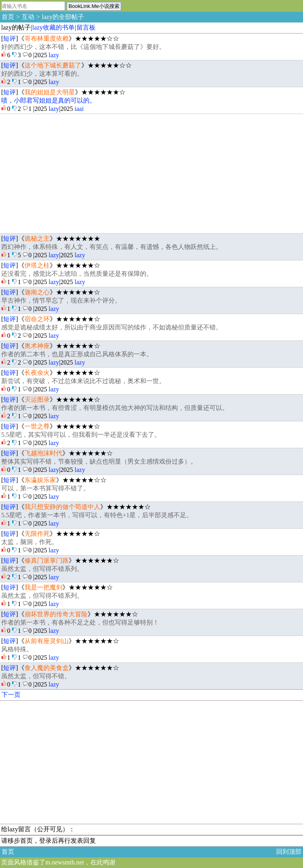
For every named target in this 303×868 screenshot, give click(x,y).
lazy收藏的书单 (53, 27)
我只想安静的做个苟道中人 (62, 507)
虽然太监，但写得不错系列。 (42, 569)
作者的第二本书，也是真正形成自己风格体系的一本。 (77, 354)
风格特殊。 (17, 649)
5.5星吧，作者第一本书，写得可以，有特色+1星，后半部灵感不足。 (97, 515)
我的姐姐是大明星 (50, 92)
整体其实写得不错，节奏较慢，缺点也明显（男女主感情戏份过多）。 (99, 461)
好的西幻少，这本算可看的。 (42, 74)
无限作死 (37, 534)
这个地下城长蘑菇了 (53, 65)
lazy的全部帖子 (63, 17)
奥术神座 (37, 346)
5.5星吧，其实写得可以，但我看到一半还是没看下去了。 (81, 435)
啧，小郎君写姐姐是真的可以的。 (49, 100)
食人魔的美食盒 (47, 668)
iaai (79, 109)
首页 (8, 17)
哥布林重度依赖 (47, 38)
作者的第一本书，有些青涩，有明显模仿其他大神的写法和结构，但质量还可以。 (115, 408)
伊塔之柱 (37, 265)
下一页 (11, 695)
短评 (9, 38)
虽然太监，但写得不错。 (36, 676)
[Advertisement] (151, 174)
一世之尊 (37, 426)
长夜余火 (37, 373)
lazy (54, 55)
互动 (28, 17)
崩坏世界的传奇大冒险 (56, 614)
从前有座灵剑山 (47, 641)
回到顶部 (289, 852)
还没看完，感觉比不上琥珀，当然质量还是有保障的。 (77, 274)
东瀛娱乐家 (40, 480)
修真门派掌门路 (47, 560)
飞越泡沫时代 (43, 453)
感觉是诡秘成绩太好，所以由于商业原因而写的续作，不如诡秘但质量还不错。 (112, 327)
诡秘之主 (37, 239)
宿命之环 (37, 319)
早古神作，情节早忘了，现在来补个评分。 (61, 300)
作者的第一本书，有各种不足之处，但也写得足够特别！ (80, 622)
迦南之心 (37, 292)
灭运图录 (37, 399)
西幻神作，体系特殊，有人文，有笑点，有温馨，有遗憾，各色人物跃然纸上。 (112, 247)
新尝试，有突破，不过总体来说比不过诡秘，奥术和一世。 (83, 381)
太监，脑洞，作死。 (30, 542)
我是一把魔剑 (43, 587)
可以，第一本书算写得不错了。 (45, 488)
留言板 (86, 27)
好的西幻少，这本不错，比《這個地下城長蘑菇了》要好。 (83, 47)
